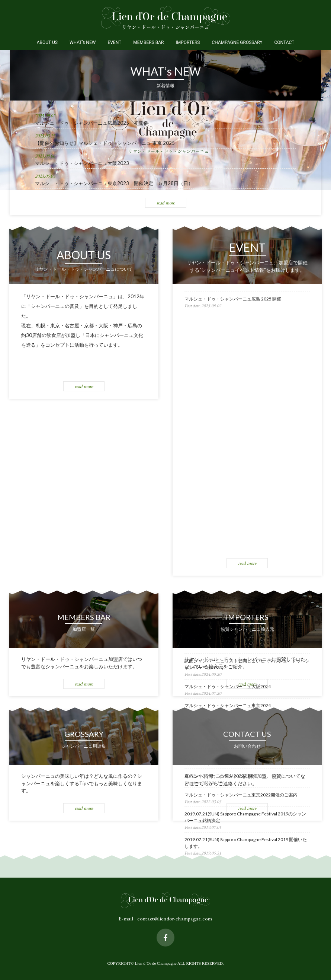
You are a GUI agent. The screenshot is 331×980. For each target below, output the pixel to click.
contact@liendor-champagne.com (175, 919)
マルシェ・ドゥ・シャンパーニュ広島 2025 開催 (233, 299)
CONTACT (285, 42)
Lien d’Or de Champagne (166, 18)
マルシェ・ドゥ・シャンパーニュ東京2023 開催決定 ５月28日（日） (114, 183)
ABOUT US (47, 42)
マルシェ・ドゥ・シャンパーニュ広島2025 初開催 (92, 123)
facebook (165, 938)
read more (166, 203)
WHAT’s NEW (83, 42)
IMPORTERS (188, 42)
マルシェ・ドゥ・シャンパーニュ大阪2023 (82, 163)
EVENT (114, 42)
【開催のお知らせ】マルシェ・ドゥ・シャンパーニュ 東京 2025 (105, 143)
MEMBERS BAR (148, 42)
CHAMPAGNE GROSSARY (237, 42)
